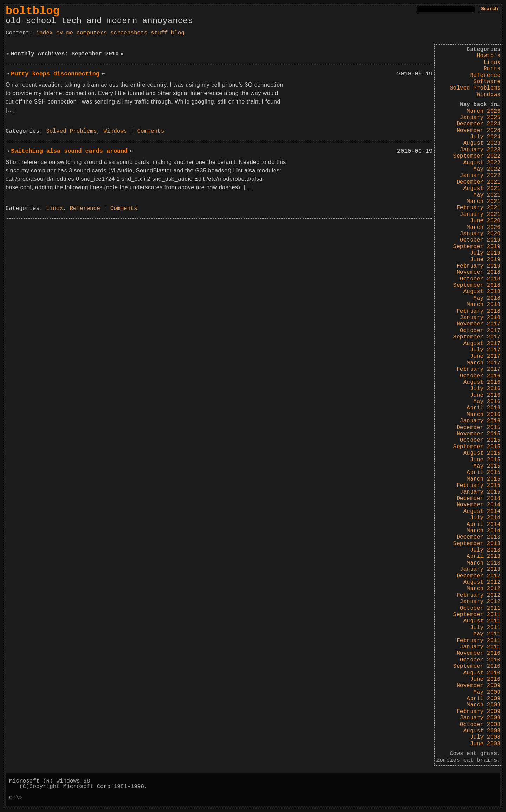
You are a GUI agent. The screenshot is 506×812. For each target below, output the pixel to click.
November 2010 (478, 653)
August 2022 (482, 163)
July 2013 (485, 550)
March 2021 (484, 202)
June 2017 (485, 356)
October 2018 (480, 279)
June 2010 (485, 679)
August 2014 (482, 511)
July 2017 (485, 350)
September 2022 (477, 156)
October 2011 (480, 608)
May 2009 (487, 692)
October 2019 (480, 240)
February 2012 (478, 595)
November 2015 (478, 434)
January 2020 (480, 234)
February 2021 (478, 208)
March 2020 (484, 227)
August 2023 (482, 143)
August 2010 (482, 673)
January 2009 (480, 718)
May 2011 (487, 634)
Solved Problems (475, 88)
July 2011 (485, 628)
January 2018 (480, 318)
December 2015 (478, 428)
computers (92, 33)
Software (487, 82)
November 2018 (478, 272)
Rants (492, 69)
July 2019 (485, 253)
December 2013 (478, 537)
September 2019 (477, 247)
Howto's (489, 56)
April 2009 (484, 699)
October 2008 (480, 725)
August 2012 (482, 582)
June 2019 (485, 260)
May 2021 (487, 195)
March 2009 (484, 705)
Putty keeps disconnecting (55, 74)
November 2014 (478, 505)
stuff (159, 33)
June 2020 (485, 221)
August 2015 (482, 453)
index (44, 33)
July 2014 (485, 518)
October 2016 (480, 376)
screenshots (129, 33)
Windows (489, 95)
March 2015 (484, 479)
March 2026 (484, 111)
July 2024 (485, 137)
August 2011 (482, 621)
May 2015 (487, 466)
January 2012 (480, 602)
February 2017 (478, 369)
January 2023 (480, 150)
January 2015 (480, 492)
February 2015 (478, 486)
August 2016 (482, 382)
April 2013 (484, 556)
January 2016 (480, 421)
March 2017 (484, 363)
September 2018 (477, 285)
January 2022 (480, 176)
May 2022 (487, 169)
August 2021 (482, 189)
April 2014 (484, 524)
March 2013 (484, 563)
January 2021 (480, 214)
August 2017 (482, 344)
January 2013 (480, 569)
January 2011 (480, 647)
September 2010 (477, 666)
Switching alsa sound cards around (69, 151)
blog (178, 33)
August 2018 (482, 292)
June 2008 (485, 744)
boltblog (33, 11)
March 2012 (484, 589)
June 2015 (485, 460)
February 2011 (478, 641)
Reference (485, 75)
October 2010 (480, 660)
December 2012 (478, 576)
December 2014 (478, 499)
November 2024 (478, 131)
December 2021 (478, 182)
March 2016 (484, 415)
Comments (151, 131)
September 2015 (477, 447)
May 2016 (487, 402)
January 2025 (480, 118)
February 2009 (478, 712)
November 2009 (478, 686)
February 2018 (478, 311)
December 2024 (478, 124)
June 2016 (485, 395)
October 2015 (480, 440)
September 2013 (477, 544)
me (70, 33)
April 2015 (484, 473)
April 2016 (484, 408)
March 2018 (484, 305)
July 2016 (485, 389)
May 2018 (487, 298)
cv (60, 33)
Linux (492, 62)
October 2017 (480, 331)
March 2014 (484, 531)
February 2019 (478, 266)
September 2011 (477, 615)
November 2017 (478, 324)
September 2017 (477, 337)
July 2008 (485, 737)
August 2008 (482, 731)
